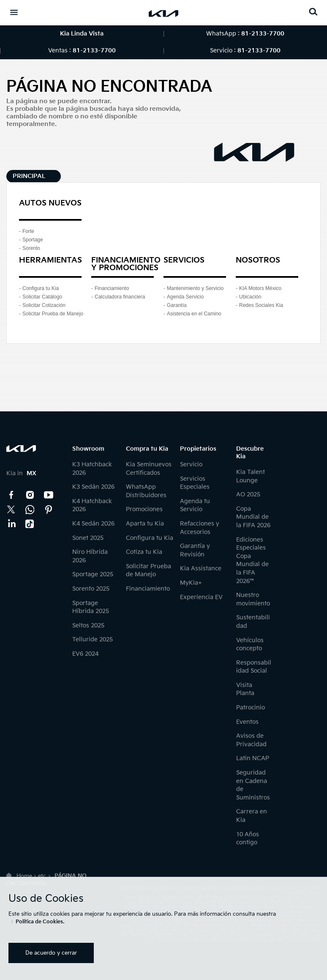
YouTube (49, 495)
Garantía (177, 305)
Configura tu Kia (41, 288)
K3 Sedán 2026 (93, 487)
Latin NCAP (253, 758)
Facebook (11, 495)
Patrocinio (251, 708)
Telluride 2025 (93, 639)
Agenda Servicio (185, 297)
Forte (28, 231)
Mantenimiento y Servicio (195, 288)
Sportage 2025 (93, 574)
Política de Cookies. (40, 922)
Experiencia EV (201, 597)
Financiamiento (112, 288)
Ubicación (250, 297)
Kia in (21, 473)
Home (24, 876)
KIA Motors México (260, 288)
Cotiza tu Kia (144, 552)
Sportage (33, 240)
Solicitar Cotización (44, 305)
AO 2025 (248, 494)
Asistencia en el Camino (194, 314)
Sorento (31, 248)
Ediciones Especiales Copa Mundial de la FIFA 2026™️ (252, 560)
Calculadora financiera (120, 297)
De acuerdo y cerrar (51, 953)
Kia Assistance (201, 568)
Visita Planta (245, 689)
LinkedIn (11, 524)
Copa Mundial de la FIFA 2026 (253, 517)
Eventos (247, 722)
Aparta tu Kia (145, 524)
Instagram (30, 495)
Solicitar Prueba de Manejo (53, 314)
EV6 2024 (85, 654)
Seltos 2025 (88, 626)
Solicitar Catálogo (42, 297)
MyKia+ (191, 583)
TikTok (30, 524)
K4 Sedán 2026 (93, 524)
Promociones (144, 509)
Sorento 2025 (91, 589)
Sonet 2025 (88, 538)
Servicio (191, 464)
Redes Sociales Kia (261, 305)
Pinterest (49, 509)
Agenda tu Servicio (195, 505)
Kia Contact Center (30, 509)
